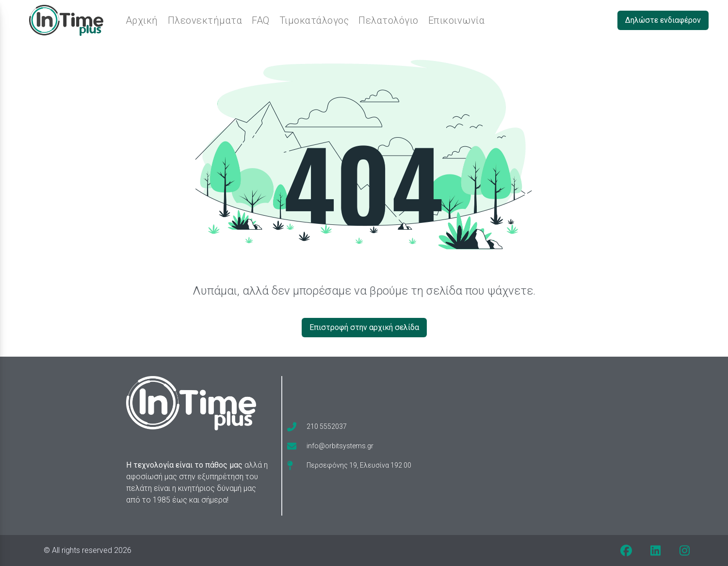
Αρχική (142, 20)
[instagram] (684, 550)
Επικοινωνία (457, 20)
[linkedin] (655, 550)
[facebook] (626, 550)
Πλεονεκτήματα (205, 20)
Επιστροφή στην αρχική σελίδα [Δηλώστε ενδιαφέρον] (364, 327)
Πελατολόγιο (388, 20)
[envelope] (330, 446)
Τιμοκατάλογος (314, 20)
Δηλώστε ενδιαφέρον (663, 20)
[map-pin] (349, 465)
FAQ (261, 20)
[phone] (317, 426)
